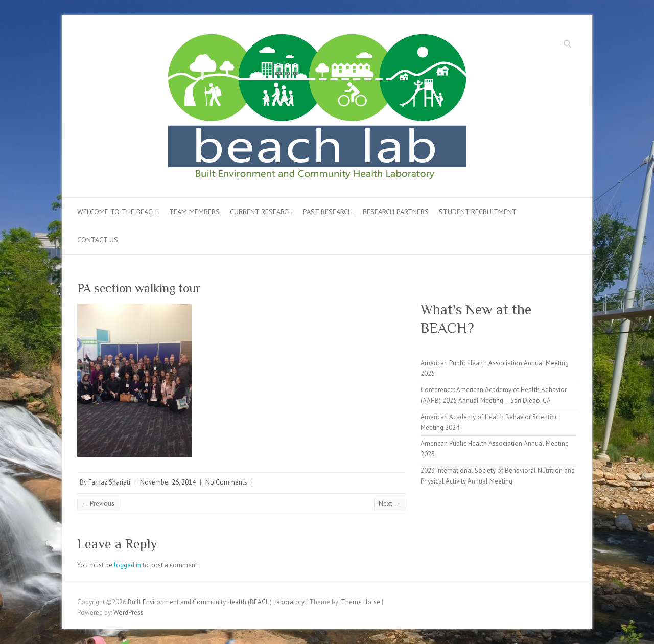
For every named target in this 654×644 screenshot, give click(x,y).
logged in (127, 565)
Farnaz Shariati (109, 482)
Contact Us (98, 240)
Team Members (194, 212)
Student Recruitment (478, 212)
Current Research (261, 212)
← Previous (98, 504)
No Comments (226, 482)
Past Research (328, 212)
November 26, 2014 (168, 482)
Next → (390, 504)
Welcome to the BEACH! (118, 212)
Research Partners (396, 212)
